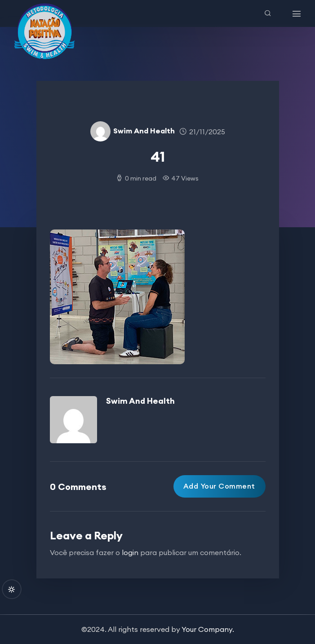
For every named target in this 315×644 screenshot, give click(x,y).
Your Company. (208, 629)
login (130, 552)
